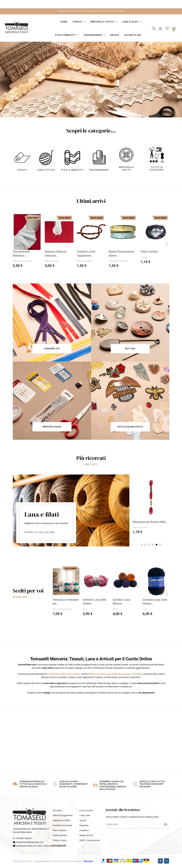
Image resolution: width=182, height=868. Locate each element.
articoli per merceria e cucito (64, 674)
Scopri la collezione (40, 532)
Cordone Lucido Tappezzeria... (86, 254)
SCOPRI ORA (124, 98)
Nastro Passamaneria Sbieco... (121, 254)
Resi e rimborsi (60, 830)
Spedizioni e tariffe (62, 820)
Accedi (83, 820)
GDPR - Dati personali (90, 840)
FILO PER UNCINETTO (62, 609)
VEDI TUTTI (91, 464)
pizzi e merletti (133, 674)
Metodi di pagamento (63, 815)
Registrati (84, 825)
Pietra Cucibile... (150, 252)
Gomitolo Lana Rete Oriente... (94, 602)
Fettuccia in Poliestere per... (66, 602)
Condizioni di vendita (62, 825)
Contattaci (84, 830)
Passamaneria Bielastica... (21, 254)
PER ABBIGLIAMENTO (22, 261)
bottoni (91, 674)
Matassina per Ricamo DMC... (150, 522)
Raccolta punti (60, 845)
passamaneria (115, 674)
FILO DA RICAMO (140, 527)
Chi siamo (57, 810)
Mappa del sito (86, 835)
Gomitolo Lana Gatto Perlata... (155, 602)
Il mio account (86, 810)
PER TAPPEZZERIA (85, 261)
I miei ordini (85, 815)
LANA (85, 609)
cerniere (101, 674)
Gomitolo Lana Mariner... (121, 602)
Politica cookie (60, 840)
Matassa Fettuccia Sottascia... (56, 254)
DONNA (144, 257)
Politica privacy (60, 835)
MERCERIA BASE (52, 261)
